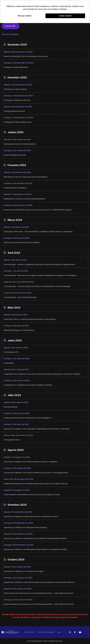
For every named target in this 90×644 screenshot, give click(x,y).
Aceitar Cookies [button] (65, 16)
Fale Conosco (29, 632)
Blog (59, 632)
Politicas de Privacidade (46, 632)
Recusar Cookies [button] (25, 16)
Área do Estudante (10, 34)
